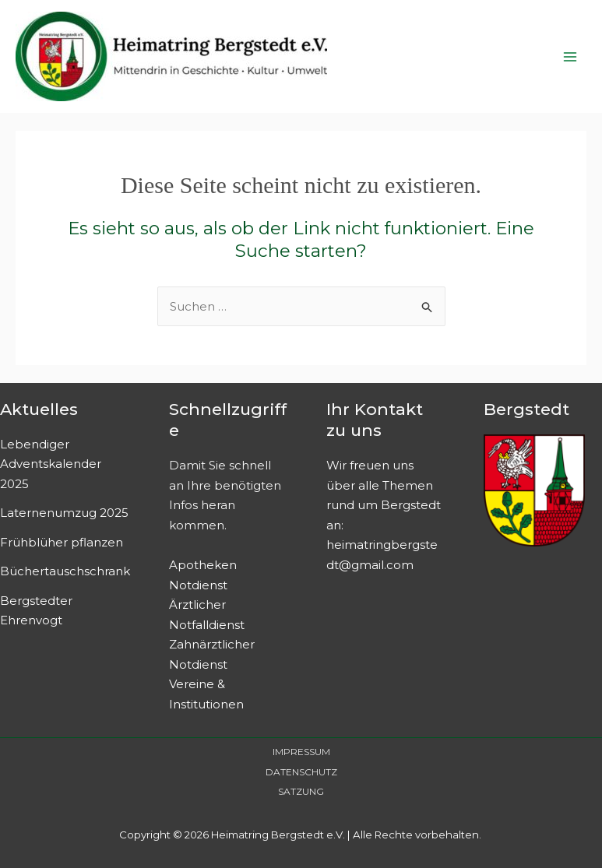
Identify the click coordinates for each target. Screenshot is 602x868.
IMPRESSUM (301, 752)
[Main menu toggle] (570, 56)
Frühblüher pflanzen (62, 542)
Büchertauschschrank (65, 571)
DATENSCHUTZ (301, 772)
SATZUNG (301, 791)
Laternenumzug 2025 (64, 513)
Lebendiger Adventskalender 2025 (51, 464)
